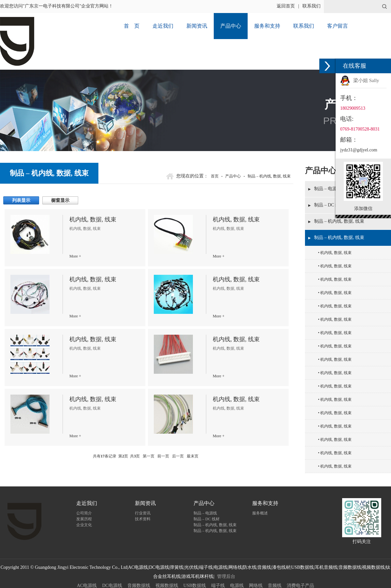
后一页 (178, 456)
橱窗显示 (60, 200)
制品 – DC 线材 (207, 519)
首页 (215, 176)
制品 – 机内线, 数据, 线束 (339, 221)
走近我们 (163, 26)
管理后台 (226, 576)
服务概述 (260, 513)
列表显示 (21, 200)
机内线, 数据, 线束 (336, 253)
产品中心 (231, 26)
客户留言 (338, 26)
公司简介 (84, 513)
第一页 (149, 456)
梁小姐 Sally (366, 80)
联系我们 (311, 6)
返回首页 (286, 6)
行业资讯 (143, 513)
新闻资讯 (197, 26)
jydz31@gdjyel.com (359, 150)
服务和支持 (267, 26)
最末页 (193, 456)
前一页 (163, 456)
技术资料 (143, 519)
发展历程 (84, 519)
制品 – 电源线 (205, 513)
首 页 (132, 26)
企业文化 (84, 525)
